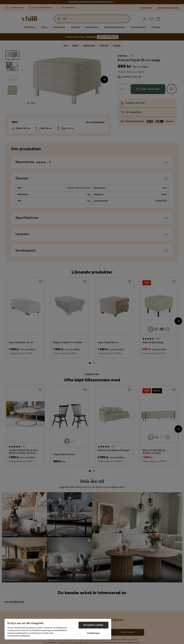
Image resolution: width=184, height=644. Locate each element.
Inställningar (93, 633)
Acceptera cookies (93, 625)
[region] (58, 629)
